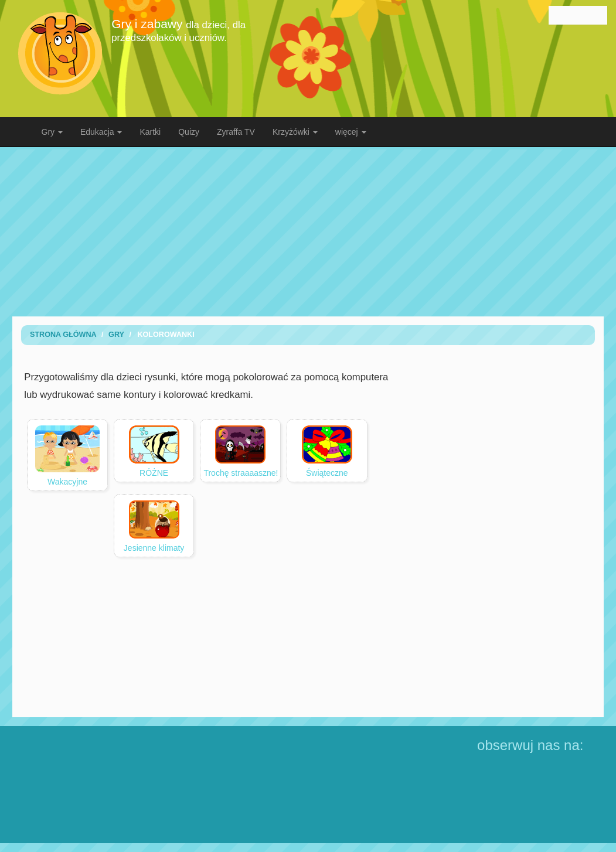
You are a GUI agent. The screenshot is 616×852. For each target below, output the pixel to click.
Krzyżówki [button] (295, 132)
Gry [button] (52, 132)
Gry (116, 335)
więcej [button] (351, 132)
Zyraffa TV (236, 132)
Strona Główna (63, 335)
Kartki (150, 132)
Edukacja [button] (101, 132)
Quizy (189, 132)
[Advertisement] (317, 231)
